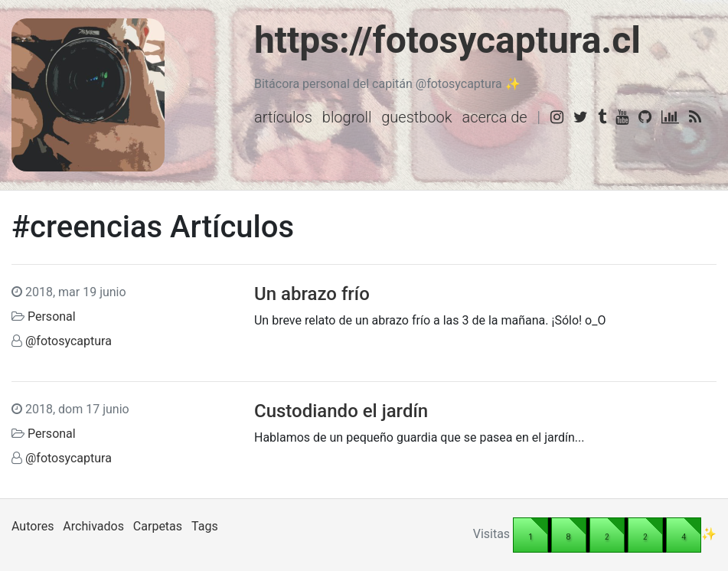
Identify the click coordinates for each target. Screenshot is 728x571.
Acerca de (494, 117)
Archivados (93, 526)
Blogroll (347, 117)
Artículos (283, 117)
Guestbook (416, 117)
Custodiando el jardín (341, 411)
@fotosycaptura (69, 341)
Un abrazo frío (314, 294)
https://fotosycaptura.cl (447, 40)
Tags (205, 526)
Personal (52, 316)
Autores (33, 526)
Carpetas (158, 526)
